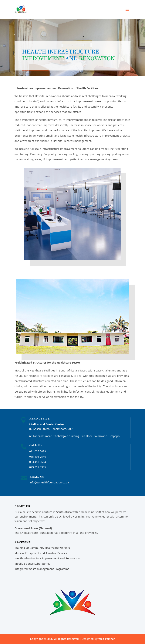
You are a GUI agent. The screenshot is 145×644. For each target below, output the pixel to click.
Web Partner (107, 639)
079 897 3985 (38, 467)
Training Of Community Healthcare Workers (42, 548)
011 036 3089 (38, 451)
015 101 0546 (38, 457)
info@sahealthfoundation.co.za (49, 482)
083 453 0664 (38, 462)
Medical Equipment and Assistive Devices (41, 553)
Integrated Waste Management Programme (42, 569)
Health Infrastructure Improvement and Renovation (47, 558)
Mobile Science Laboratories (32, 564)
